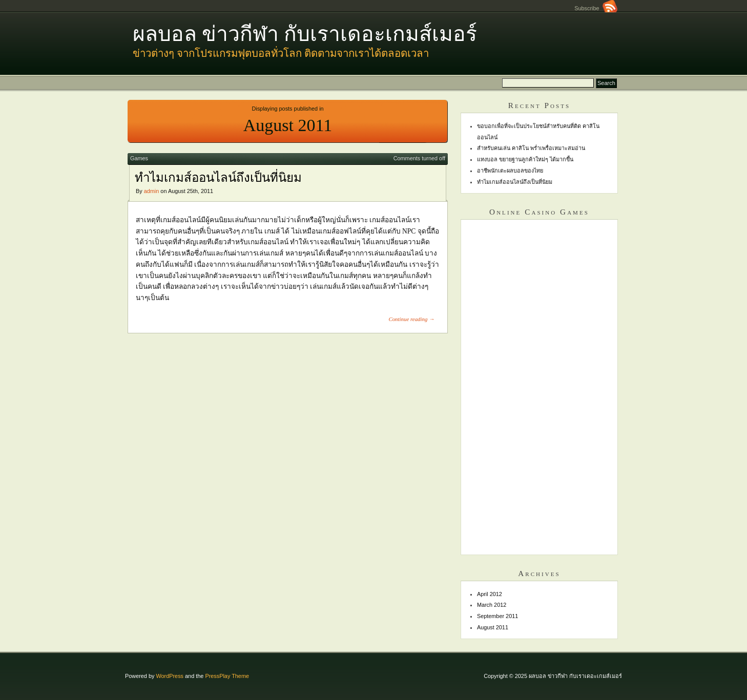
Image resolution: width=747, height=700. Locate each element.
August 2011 (493, 627)
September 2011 (497, 616)
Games (139, 158)
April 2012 (490, 594)
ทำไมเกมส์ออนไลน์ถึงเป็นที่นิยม (218, 178)
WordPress (170, 676)
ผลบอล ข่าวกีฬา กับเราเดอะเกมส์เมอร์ (305, 34)
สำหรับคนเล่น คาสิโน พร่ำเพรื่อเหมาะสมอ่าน (531, 148)
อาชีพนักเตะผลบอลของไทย (510, 171)
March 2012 (492, 605)
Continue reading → (411, 319)
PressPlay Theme (227, 676)
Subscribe (596, 8)
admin (152, 191)
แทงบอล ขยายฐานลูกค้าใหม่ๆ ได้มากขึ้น (525, 159)
